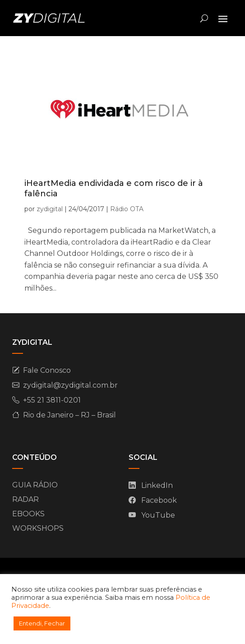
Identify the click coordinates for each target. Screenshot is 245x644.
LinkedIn (157, 485)
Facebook (159, 500)
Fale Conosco (47, 370)
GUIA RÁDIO (35, 485)
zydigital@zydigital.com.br (70, 385)
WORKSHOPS (38, 528)
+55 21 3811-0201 (52, 400)
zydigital (50, 209)
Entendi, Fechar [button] (42, 623)
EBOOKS (28, 514)
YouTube (158, 515)
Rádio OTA (127, 209)
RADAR (25, 499)
